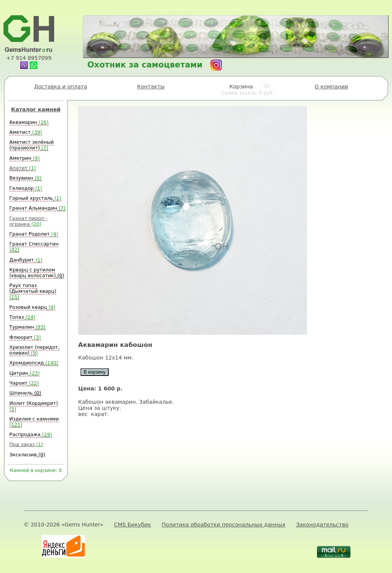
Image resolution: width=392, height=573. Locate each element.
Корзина (248, 90)
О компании (331, 87)
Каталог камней (36, 109)
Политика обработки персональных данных (224, 525)
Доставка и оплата (60, 87)
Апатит (23, 168)
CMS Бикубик (133, 525)
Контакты (151, 87)
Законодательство (322, 525)
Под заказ (26, 444)
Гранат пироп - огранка (29, 221)
